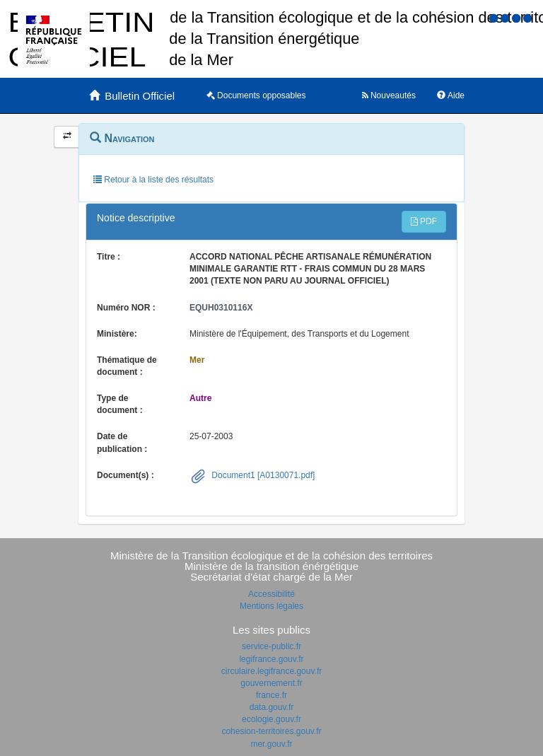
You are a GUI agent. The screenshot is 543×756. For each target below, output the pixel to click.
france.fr (271, 695)
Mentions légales (271, 606)
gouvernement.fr (271, 683)
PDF (424, 221)
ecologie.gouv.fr (271, 719)
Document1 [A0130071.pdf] (262, 475)
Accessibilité (271, 594)
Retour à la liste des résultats (153, 180)
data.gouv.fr (271, 707)
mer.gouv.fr (271, 744)
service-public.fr (271, 646)
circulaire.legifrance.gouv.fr (272, 671)
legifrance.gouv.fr (271, 659)
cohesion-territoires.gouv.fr (271, 731)
